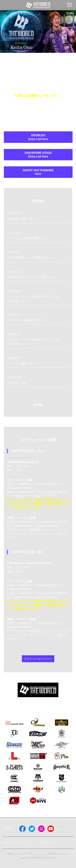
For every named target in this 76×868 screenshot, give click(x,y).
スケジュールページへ (38, 659)
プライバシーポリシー (15, 843)
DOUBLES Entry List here (38, 137)
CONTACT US (47, 843)
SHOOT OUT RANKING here (38, 172)
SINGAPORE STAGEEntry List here (38, 155)
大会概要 (31, 96)
